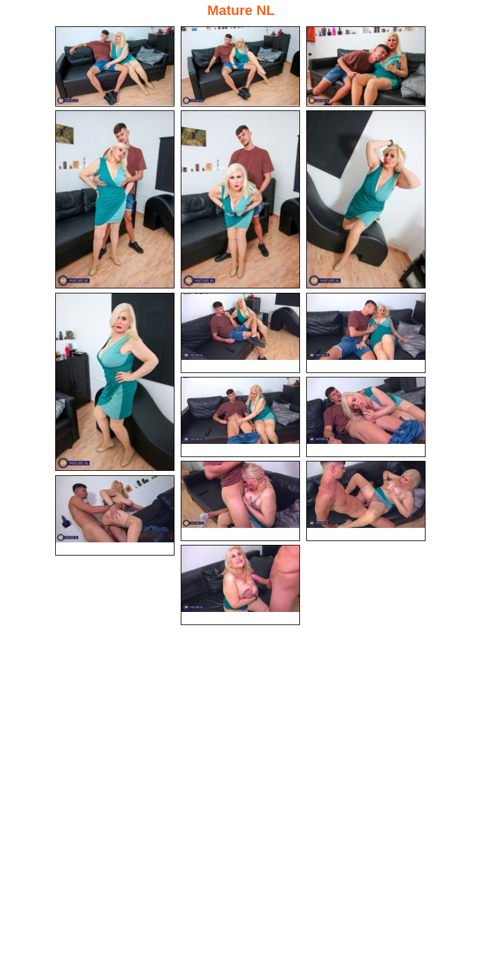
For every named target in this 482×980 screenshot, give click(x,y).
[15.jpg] (240, 585)
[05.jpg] (240, 199)
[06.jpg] (366, 199)
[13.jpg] (366, 501)
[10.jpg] (240, 417)
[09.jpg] (366, 333)
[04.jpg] (115, 199)
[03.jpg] (366, 66)
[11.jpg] (366, 417)
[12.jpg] (240, 501)
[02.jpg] (240, 66)
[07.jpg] (115, 382)
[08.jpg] (240, 333)
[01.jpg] (115, 66)
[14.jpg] (115, 515)
